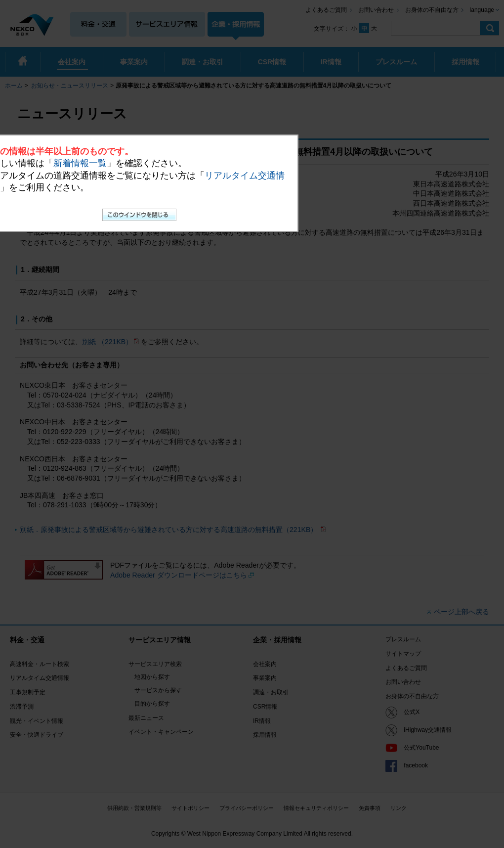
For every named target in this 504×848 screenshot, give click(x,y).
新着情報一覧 (80, 163)
